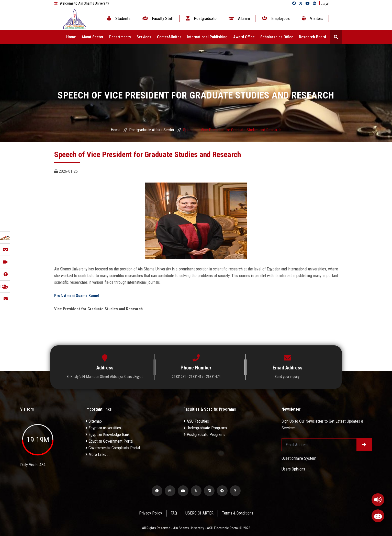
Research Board (312, 37)
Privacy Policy (150, 513)
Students (118, 18)
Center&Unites (169, 37)
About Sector (93, 37)
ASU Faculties (196, 421)
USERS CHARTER (199, 513)
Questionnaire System (299, 458)
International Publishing (207, 37)
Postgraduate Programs (204, 435)
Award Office (244, 37)
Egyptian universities (103, 428)
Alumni (239, 18)
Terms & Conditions (238, 513)
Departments (120, 37)
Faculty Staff (158, 18)
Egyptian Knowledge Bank (108, 435)
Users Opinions (293, 469)
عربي (325, 3)
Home (71, 37)
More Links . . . (98, 455)
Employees (275, 18)
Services (144, 37)
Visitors (312, 18)
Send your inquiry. (287, 377)
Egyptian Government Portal (109, 441)
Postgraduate (201, 18)
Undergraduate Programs (205, 428)
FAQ (173, 513)
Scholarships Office (277, 37)
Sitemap (94, 421)
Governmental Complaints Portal (113, 448)
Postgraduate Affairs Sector (152, 130)
